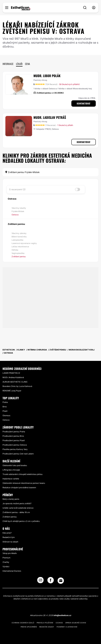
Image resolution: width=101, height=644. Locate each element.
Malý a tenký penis (11, 499)
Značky (6, 562)
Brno (5, 407)
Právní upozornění (29, 627)
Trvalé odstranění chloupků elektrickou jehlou (23, 474)
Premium (6, 558)
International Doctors (12, 571)
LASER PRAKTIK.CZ (11, 373)
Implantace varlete (11, 479)
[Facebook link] (51, 581)
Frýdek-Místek (18, 211)
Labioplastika (17, 240)
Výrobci (6, 567)
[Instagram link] (40, 581)
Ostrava (15, 215)
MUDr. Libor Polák (47, 76)
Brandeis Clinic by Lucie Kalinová (17, 386)
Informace (8, 64)
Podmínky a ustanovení (67, 627)
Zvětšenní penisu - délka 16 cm (16, 512)
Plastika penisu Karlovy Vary (15, 449)
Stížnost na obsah (10, 542)
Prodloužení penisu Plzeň (14, 440)
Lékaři (19, 64)
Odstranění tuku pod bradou (15, 465)
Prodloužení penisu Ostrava (15, 445)
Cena (28, 64)
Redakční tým (9, 537)
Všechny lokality (19, 208)
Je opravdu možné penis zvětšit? (17, 503)
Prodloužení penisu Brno (13, 436)
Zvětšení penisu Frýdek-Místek (22, 172)
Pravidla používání (45, 623)
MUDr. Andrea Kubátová (13, 377)
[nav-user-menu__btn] (94, 8)
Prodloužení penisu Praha (14, 432)
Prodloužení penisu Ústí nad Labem (18, 454)
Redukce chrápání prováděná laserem (19, 488)
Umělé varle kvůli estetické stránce (18, 508)
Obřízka (15, 250)
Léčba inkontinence (20, 247)
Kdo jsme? (7, 533)
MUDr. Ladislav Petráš (50, 117)
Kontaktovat (84, 103)
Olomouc (7, 415)
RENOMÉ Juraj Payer (12, 391)
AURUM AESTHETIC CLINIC (15, 382)
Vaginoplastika (18, 253)
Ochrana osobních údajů (23, 623)
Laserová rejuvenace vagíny (24, 243)
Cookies (59, 623)
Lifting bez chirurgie (11, 470)
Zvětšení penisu (19, 257)
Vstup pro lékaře (10, 553)
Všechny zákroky (19, 233)
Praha (5, 402)
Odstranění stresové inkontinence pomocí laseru (24, 483)
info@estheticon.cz (62, 615)
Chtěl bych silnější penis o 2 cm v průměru (21, 521)
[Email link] (61, 581)
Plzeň (5, 411)
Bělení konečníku (19, 237)
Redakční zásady (47, 627)
